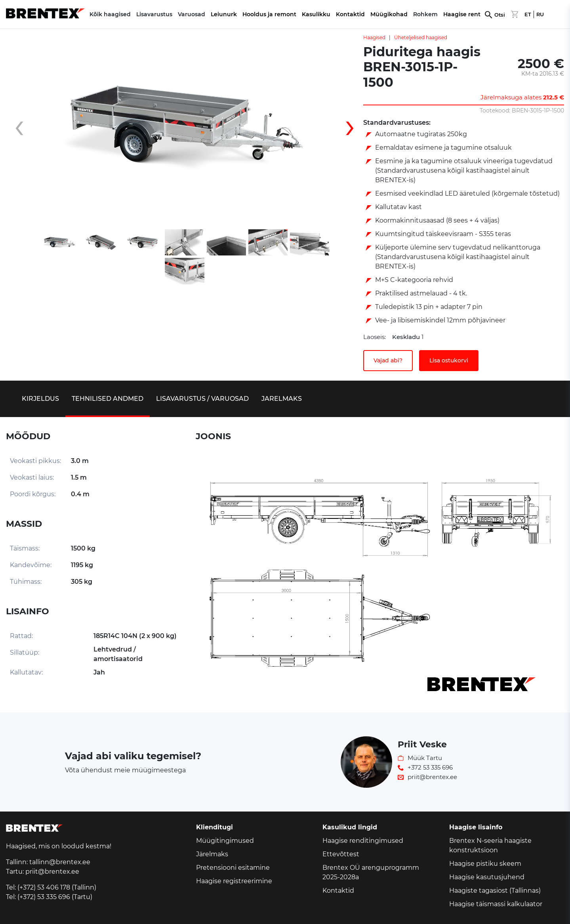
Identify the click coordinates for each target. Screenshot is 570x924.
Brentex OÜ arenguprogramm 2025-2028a (371, 872)
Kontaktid (350, 14)
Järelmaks (212, 854)
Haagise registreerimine (234, 881)
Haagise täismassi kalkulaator (496, 904)
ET (528, 14)
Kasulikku (316, 14)
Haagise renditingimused (363, 841)
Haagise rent (462, 14)
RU (540, 14)
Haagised (374, 37)
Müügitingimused (225, 841)
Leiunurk (224, 14)
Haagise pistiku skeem (485, 864)
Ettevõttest (341, 854)
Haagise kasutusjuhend (487, 877)
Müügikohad (389, 14)
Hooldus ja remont (269, 14)
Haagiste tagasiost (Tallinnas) (495, 891)
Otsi (500, 15)
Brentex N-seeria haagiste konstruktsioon (490, 845)
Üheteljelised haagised (421, 37)
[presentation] (26, 130)
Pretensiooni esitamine (233, 868)
